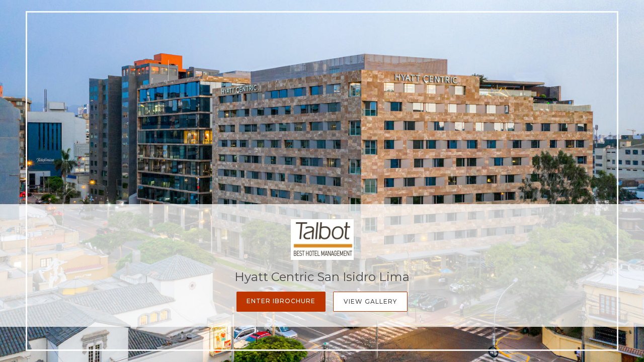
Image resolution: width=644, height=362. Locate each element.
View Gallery (370, 301)
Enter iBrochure (281, 301)
